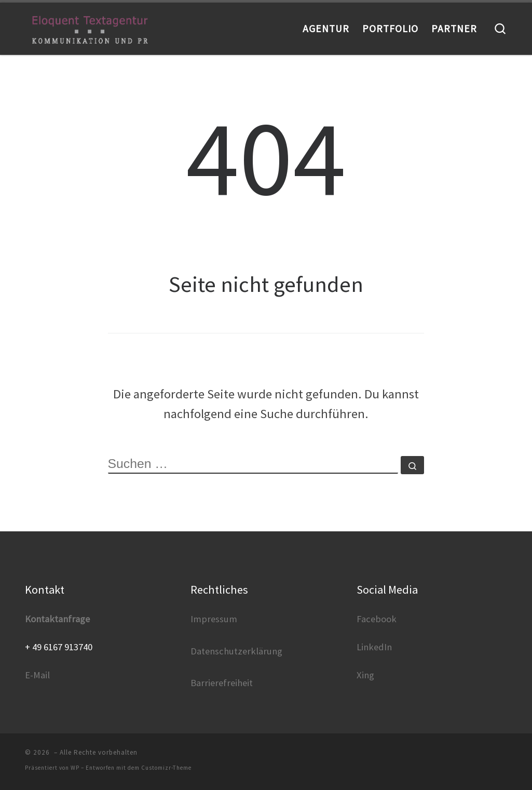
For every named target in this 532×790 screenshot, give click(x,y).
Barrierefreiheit (222, 683)
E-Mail (37, 675)
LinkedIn (374, 647)
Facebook (377, 619)
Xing (365, 675)
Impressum (214, 619)
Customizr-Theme (166, 768)
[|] (90, 28)
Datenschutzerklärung (236, 651)
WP (75, 768)
